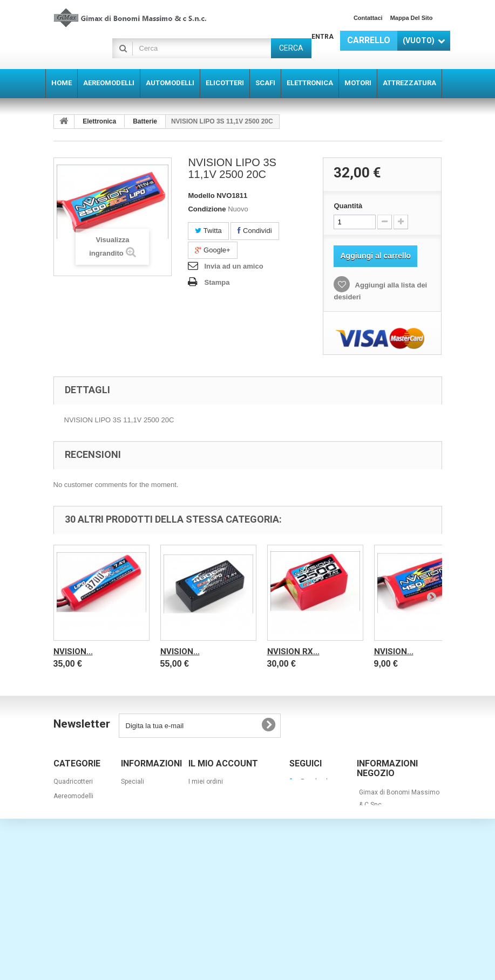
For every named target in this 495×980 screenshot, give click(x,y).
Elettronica (99, 121)
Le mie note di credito (221, 796)
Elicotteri (67, 825)
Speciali (133, 782)
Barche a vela (74, 927)
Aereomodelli (73, 796)
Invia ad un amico (233, 266)
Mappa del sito (412, 18)
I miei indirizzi (209, 811)
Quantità (348, 206)
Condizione (207, 209)
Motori (63, 869)
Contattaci (368, 18)
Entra (323, 37)
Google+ (212, 250)
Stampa (217, 282)
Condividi (255, 231)
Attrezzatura (72, 883)
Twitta (208, 231)
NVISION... (73, 652)
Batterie (145, 121)
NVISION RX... (293, 652)
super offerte (73, 898)
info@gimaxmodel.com (394, 902)
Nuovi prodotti (141, 796)
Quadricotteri (73, 782)
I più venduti (139, 811)
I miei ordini (206, 782)
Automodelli (72, 811)
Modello (201, 196)
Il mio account (223, 763)
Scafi (61, 840)
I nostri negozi (142, 825)
